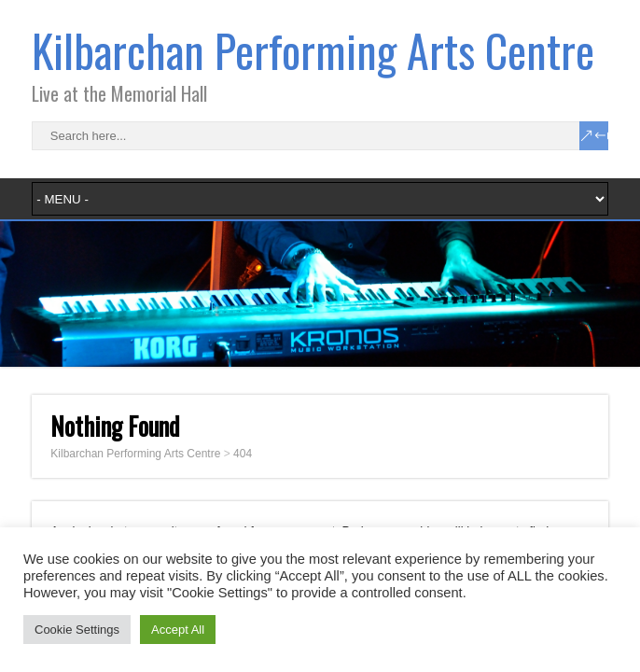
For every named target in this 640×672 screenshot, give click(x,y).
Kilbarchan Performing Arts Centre (313, 50)
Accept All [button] (178, 630)
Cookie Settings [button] (77, 630)
